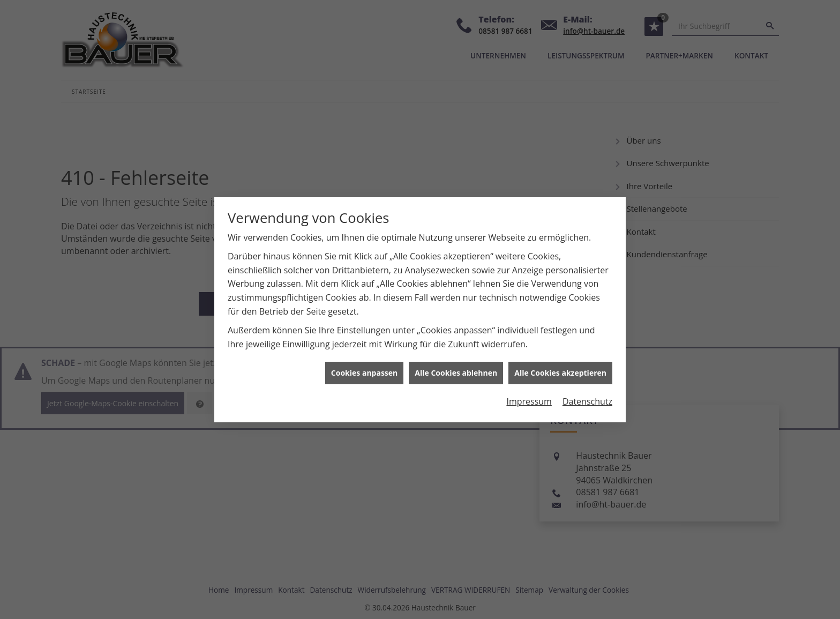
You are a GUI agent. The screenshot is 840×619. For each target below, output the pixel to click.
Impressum (529, 398)
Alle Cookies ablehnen (456, 370)
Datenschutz (587, 398)
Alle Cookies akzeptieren (560, 370)
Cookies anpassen (364, 370)
